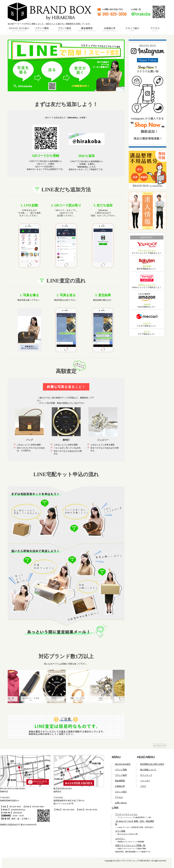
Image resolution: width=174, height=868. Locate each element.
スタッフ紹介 (121, 792)
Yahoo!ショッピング (147, 285)
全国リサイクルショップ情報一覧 (130, 845)
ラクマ (147, 331)
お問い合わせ (121, 803)
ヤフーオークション (147, 250)
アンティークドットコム (126, 814)
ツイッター (145, 781)
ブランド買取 (121, 770)
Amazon (147, 304)
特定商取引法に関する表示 (152, 764)
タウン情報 (120, 831)
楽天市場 (147, 266)
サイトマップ (146, 775)
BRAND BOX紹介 (123, 764)
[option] (66, 687)
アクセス (119, 797)
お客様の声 (120, 786)
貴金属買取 (120, 781)
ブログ (143, 786)
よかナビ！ (120, 839)
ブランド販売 (121, 775)
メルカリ (147, 323)
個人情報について (148, 770)
